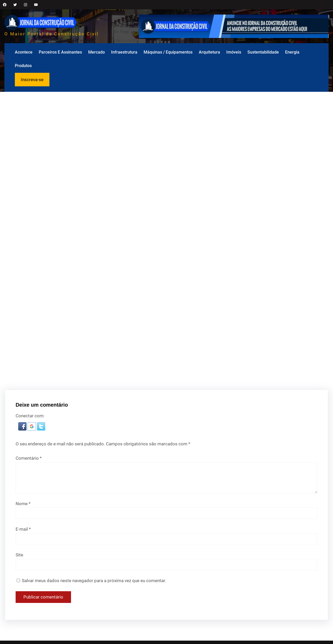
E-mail (23, 529)
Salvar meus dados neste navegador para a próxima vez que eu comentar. (94, 581)
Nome (23, 504)
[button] (23, 429)
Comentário (29, 458)
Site (19, 555)
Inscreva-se (32, 80)
